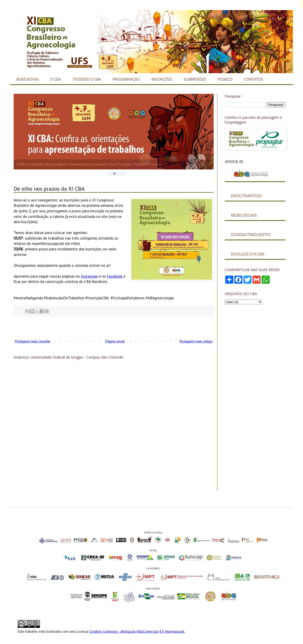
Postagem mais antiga (196, 341)
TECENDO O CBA (87, 79)
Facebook (115, 276)
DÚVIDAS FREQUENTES (251, 235)
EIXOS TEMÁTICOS (246, 196)
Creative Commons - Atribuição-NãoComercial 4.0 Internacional (137, 631)
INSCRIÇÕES (162, 79)
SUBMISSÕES (195, 79)
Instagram (89, 276)
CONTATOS (254, 79)
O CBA (56, 79)
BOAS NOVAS (28, 79)
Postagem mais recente (33, 341)
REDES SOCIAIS (244, 215)
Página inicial (115, 341)
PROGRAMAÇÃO (126, 79)
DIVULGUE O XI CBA (248, 254)
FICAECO (225, 79)
